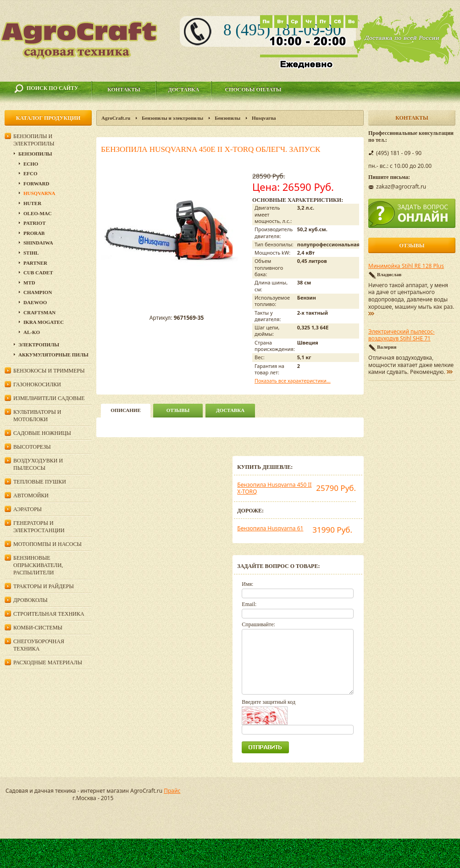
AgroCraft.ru (116, 118)
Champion (38, 292)
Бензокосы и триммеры (49, 371)
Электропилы (39, 345)
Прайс (172, 791)
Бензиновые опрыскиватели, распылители (38, 565)
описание (125, 410)
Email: (249, 604)
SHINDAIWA (38, 243)
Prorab (34, 233)
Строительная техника (49, 614)
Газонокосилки (37, 384)
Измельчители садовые (49, 398)
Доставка (184, 89)
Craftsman (39, 312)
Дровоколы (30, 600)
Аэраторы (28, 509)
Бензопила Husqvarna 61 (270, 528)
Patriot (35, 223)
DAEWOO (35, 302)
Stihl (31, 253)
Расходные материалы (48, 662)
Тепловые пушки (40, 482)
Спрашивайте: (258, 624)
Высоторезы (32, 447)
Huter (32, 203)
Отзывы (178, 410)
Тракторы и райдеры (44, 586)
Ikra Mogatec (44, 322)
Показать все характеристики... (293, 381)
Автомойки (31, 495)
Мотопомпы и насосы (47, 544)
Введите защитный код (269, 702)
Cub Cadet (38, 273)
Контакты (124, 89)
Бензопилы (227, 118)
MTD (29, 283)
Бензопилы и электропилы (172, 118)
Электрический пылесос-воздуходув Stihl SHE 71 (402, 335)
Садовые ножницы (42, 433)
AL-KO (32, 332)
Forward (36, 184)
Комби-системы (38, 628)
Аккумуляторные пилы (53, 355)
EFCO (30, 173)
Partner (35, 263)
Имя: (247, 584)
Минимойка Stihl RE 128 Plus (406, 266)
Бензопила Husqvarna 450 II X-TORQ (274, 488)
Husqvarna (264, 118)
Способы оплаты (253, 89)
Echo (31, 164)
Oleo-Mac (38, 213)
